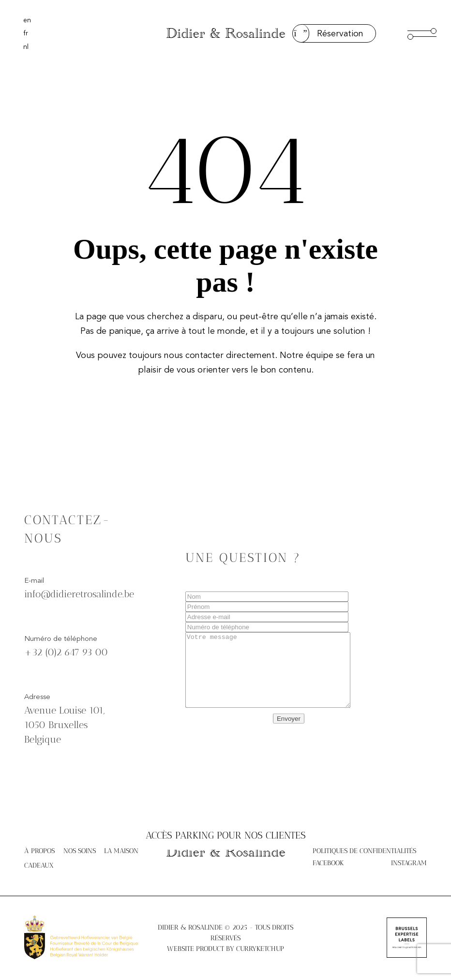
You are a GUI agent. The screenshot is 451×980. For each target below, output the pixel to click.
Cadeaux (39, 865)
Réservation (328, 33)
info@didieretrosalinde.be (79, 600)
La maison (121, 851)
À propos (39, 851)
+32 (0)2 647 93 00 (66, 658)
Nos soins (80, 851)
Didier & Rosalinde (226, 33)
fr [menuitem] (26, 34)
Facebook (328, 863)
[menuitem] (27, 20)
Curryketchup (260, 949)
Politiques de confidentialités (364, 851)
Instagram (409, 863)
